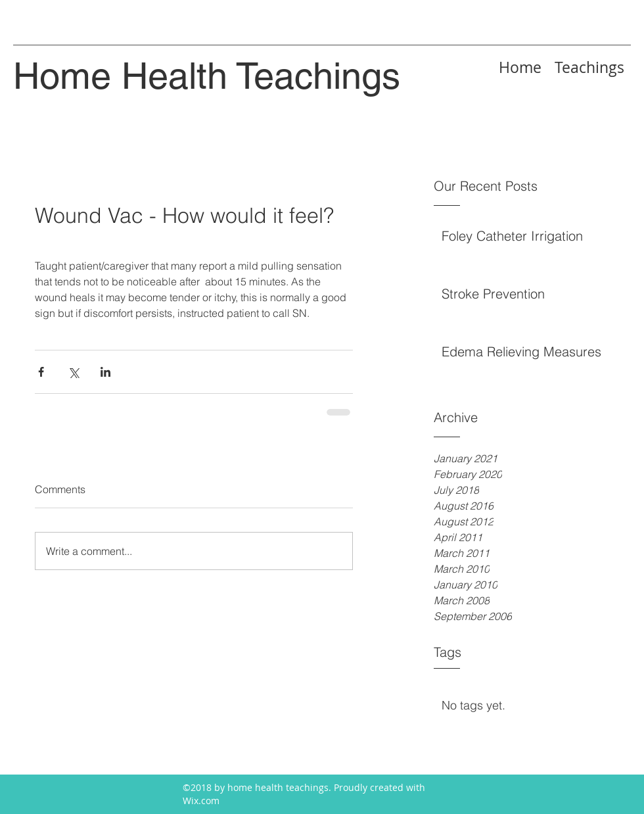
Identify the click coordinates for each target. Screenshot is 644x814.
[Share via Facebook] (41, 372)
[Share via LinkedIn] (105, 372)
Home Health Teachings (207, 76)
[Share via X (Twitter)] (73, 372)
